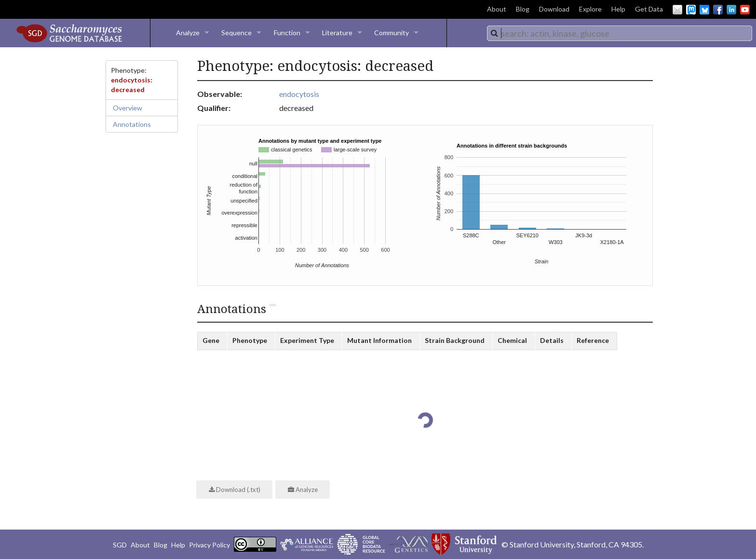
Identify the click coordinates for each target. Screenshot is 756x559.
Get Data (649, 9)
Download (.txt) (235, 490)
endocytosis (299, 94)
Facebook (718, 10)
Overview (128, 108)
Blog (523, 9)
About (497, 9)
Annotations (132, 124)
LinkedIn (731, 10)
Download (554, 9)
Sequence (236, 33)
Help (618, 9)
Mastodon (691, 10)
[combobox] (620, 33)
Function (287, 33)
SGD (120, 545)
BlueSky (704, 10)
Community (391, 33)
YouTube (745, 10)
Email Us (677, 10)
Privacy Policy (209, 545)
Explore (590, 9)
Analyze (188, 33)
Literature (337, 33)
